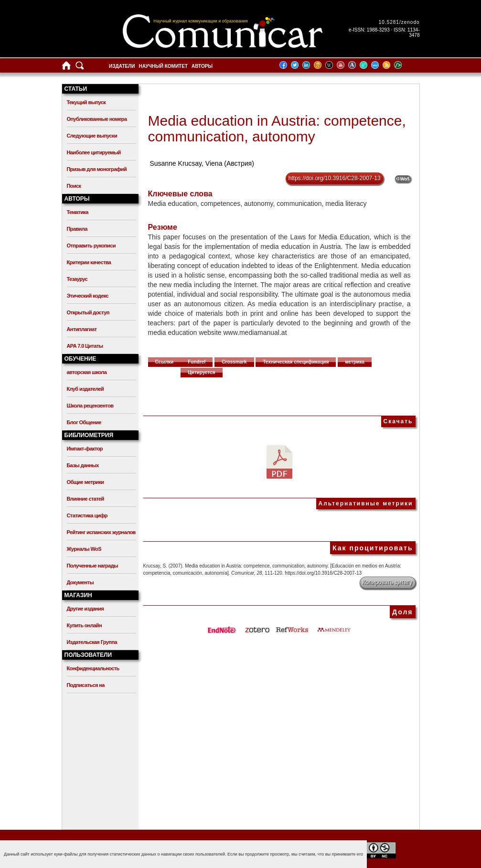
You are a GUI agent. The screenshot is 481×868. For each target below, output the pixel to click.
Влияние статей (86, 499)
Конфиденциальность (93, 668)
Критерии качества (89, 262)
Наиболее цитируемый (94, 152)
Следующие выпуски (92, 136)
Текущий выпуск (86, 102)
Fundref (197, 362)
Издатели (122, 66)
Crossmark (234, 362)
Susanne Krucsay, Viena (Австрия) (202, 163)
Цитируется (202, 372)
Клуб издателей (86, 389)
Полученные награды (92, 566)
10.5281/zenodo (399, 22)
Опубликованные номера (97, 119)
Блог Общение (84, 422)
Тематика (78, 212)
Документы (80, 582)
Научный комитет (163, 66)
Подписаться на (86, 685)
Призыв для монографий (97, 169)
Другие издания (86, 609)
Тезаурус (77, 279)
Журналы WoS (84, 549)
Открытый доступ (88, 312)
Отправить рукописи (91, 246)
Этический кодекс (88, 296)
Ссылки (165, 362)
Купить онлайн (85, 625)
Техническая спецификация (296, 362)
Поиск (74, 186)
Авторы (202, 66)
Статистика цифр (87, 515)
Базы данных (83, 465)
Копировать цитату (388, 582)
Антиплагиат (82, 329)
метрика (355, 362)
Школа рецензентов (90, 406)
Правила (77, 229)
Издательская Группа (92, 642)
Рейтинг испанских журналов (101, 532)
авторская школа (87, 372)
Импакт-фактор (85, 449)
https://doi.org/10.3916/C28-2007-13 (335, 178)
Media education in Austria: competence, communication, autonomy (277, 129)
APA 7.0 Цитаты (85, 346)
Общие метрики (86, 482)
